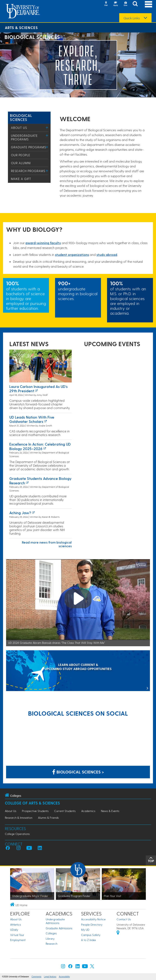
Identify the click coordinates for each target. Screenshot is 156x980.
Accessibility (64, 977)
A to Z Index (89, 940)
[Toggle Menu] (47, 128)
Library (50, 939)
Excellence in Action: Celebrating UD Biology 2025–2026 (40, 446)
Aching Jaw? (20, 513)
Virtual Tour (17, 935)
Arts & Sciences (21, 27)
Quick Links (132, 18)
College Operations (17, 834)
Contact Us (124, 919)
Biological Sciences (21, 117)
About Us (19, 128)
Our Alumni (21, 163)
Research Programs (28, 171)
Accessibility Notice (93, 919)
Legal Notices (50, 977)
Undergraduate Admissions (55, 921)
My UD (85, 930)
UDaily (14, 930)
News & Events (110, 811)
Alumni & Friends (48, 818)
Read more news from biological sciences (47, 544)
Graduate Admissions (59, 928)
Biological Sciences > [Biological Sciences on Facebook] (78, 772)
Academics (88, 811)
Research (51, 944)
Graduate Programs (29, 147)
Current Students (65, 811)
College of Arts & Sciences (32, 803)
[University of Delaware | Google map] (118, 933)
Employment (18, 940)
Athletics (16, 925)
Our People (21, 155)
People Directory (92, 925)
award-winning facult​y (43, 243)
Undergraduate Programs (24, 137)
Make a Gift (21, 179)
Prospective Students (35, 811)
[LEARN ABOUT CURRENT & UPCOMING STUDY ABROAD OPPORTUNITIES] (78, 671)
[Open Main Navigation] (148, 4)
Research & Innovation (19, 818)
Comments (36, 977)
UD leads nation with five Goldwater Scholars (32, 419)
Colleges (51, 933)
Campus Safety (91, 935)
